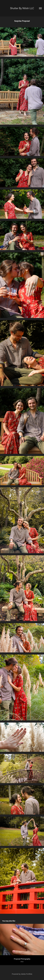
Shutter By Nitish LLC (22, 8)
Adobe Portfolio (27, 974)
